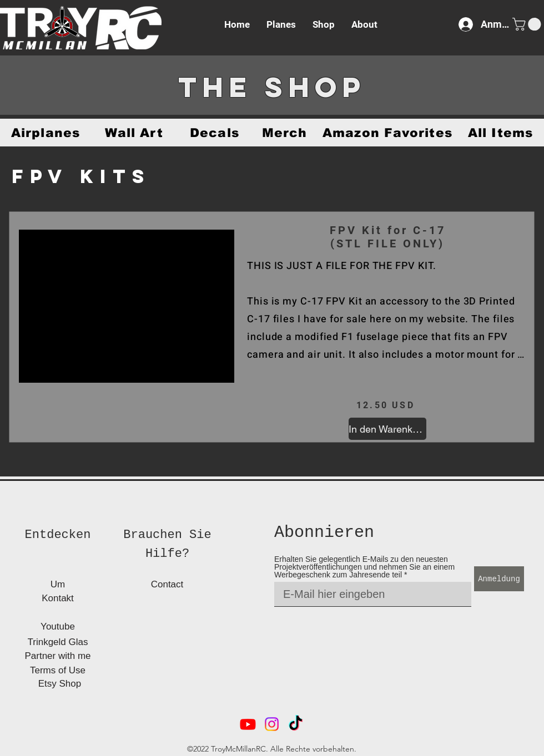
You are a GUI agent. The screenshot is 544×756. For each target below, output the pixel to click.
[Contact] (167, 584)
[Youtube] (58, 626)
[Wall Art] (134, 133)
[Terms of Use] (58, 670)
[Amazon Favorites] (387, 133)
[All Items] (500, 133)
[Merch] (284, 133)
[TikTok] (296, 724)
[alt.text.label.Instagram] (272, 724)
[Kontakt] (58, 598)
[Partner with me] (58, 656)
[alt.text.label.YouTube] (248, 724)
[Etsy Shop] (60, 684)
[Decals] (215, 133)
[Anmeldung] (499, 579)
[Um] (58, 584)
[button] (528, 24)
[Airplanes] (46, 133)
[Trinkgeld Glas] (58, 642)
